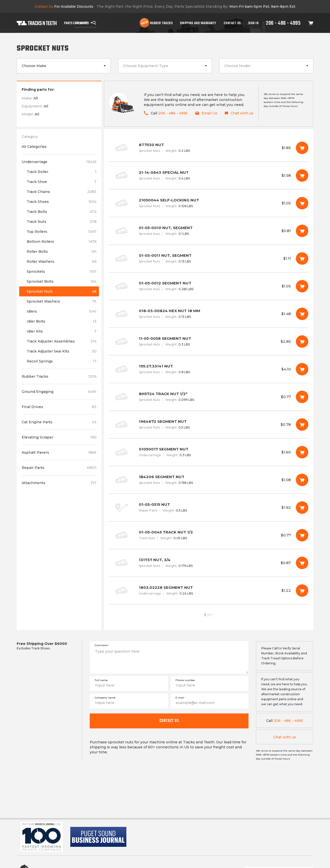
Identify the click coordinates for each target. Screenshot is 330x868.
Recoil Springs (62, 361)
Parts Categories (76, 23)
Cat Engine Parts (59, 422)
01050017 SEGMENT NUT (209, 452)
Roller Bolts (62, 252)
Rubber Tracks (161, 23)
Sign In (253, 23)
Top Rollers (62, 232)
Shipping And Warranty (198, 23)
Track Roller (62, 172)
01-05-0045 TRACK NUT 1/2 (209, 535)
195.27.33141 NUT (209, 369)
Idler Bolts (62, 321)
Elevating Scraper (59, 437)
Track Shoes (62, 202)
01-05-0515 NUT (209, 508)
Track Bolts (62, 212)
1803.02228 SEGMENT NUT (209, 591)
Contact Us (232, 23)
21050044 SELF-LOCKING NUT (209, 203)
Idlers (62, 311)
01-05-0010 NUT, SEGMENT (209, 231)
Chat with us (285, 737)
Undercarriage (59, 162)
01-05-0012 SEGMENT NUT (209, 286)
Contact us (169, 721)
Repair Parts (59, 468)
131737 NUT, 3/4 (209, 563)
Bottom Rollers (62, 242)
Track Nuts (62, 222)
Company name (105, 698)
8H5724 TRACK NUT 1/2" (209, 397)
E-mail (180, 698)
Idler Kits (62, 331)
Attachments (59, 483)
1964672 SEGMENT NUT (209, 425)
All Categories (34, 147)
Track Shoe (62, 182)
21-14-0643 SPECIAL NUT (209, 175)
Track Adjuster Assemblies (62, 341)
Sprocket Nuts (62, 291)
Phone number (185, 680)
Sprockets (62, 271)
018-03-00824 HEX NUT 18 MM (209, 314)
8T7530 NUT (209, 148)
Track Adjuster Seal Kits (62, 351)
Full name (101, 680)
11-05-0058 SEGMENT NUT (209, 342)
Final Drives (59, 407)
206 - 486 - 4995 (283, 23)
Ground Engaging (59, 392)
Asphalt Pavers (59, 452)
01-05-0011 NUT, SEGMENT (209, 259)
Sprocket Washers (62, 301)
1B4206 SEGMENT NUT (209, 480)
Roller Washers (62, 261)
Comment (102, 645)
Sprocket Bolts (62, 281)
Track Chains (62, 192)
